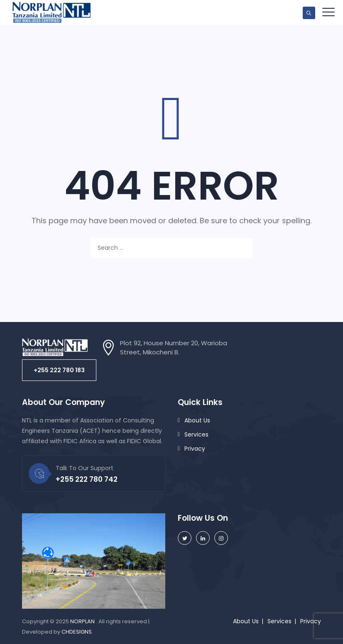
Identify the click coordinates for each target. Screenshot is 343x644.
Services (196, 434)
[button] (59, 370)
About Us (197, 420)
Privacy (195, 449)
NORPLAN (83, 621)
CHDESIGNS (77, 632)
